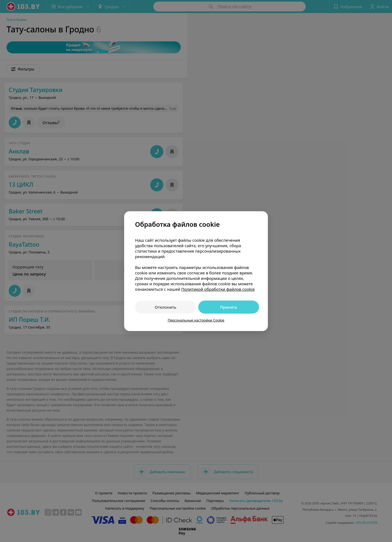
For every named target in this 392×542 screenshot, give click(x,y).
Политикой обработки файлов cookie (218, 289)
